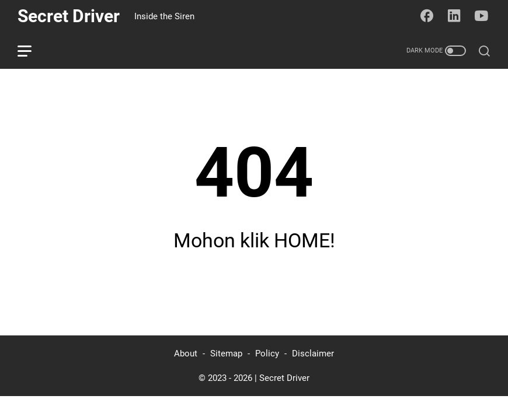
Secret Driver (69, 16)
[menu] (32, 51)
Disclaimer (313, 353)
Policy (267, 353)
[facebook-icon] (427, 16)
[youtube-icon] (482, 16)
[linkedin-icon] (454, 16)
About (186, 353)
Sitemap (226, 353)
